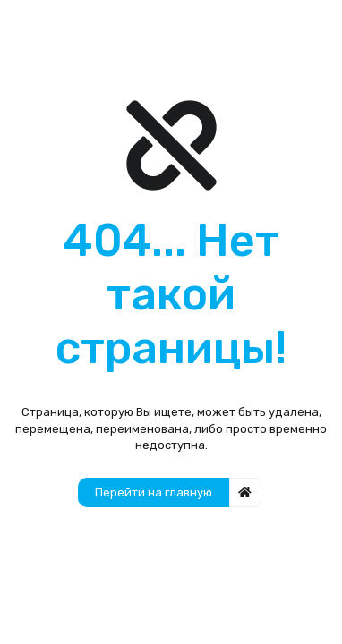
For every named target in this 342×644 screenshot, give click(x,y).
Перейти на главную (154, 492)
